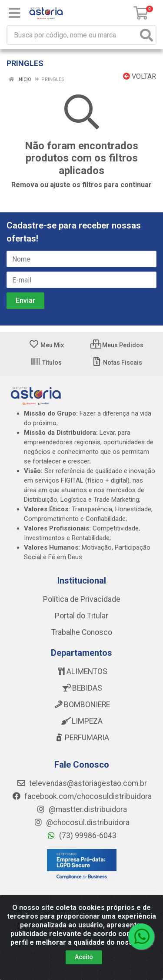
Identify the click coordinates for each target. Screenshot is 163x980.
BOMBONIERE (81, 705)
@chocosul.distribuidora (81, 822)
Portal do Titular (81, 616)
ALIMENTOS (81, 671)
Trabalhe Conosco (82, 632)
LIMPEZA (82, 721)
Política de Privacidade (82, 599)
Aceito (84, 957)
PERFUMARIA (81, 738)
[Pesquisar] (146, 35)
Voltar (140, 76)
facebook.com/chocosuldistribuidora (82, 796)
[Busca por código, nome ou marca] (73, 35)
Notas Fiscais (117, 362)
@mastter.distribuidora (81, 809)
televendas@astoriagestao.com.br (82, 783)
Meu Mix (46, 345)
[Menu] (14, 13)
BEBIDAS (82, 688)
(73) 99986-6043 (81, 836)
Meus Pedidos (117, 345)
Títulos (46, 362)
